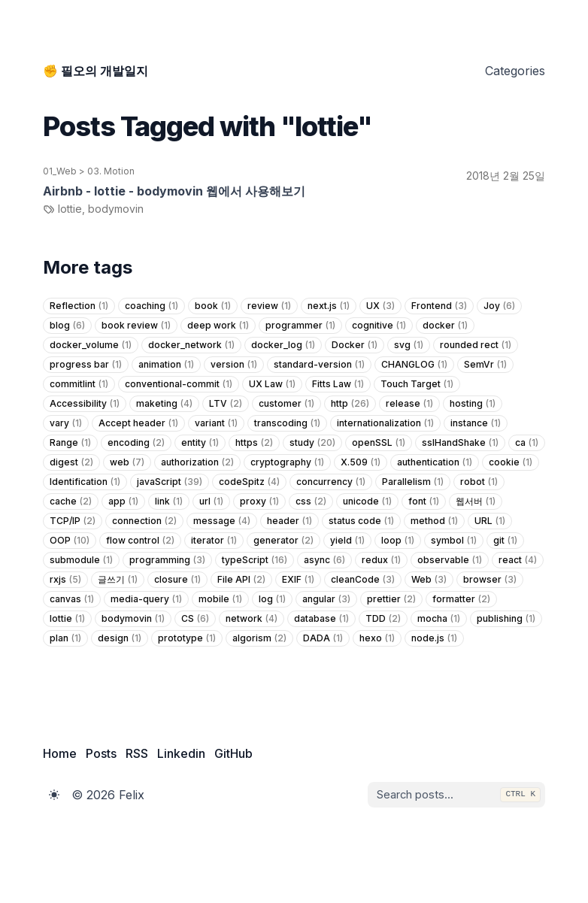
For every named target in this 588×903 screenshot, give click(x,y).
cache (71, 501)
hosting (473, 404)
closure (177, 580)
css (311, 501)
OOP (70, 541)
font (424, 501)
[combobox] (449, 795)
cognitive (379, 326)
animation (166, 365)
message (222, 521)
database (321, 619)
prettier (391, 599)
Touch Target (417, 384)
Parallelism (413, 482)
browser (490, 580)
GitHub (233, 753)
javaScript (170, 482)
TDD (383, 619)
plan (65, 638)
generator (283, 541)
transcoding (287, 423)
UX (380, 306)
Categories (515, 71)
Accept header (138, 423)
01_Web (60, 171)
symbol (454, 541)
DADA (323, 638)
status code (361, 521)
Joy (499, 306)
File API (241, 580)
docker (445, 326)
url (211, 501)
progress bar (86, 365)
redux (381, 560)
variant (216, 423)
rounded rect (476, 345)
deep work (218, 326)
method (434, 521)
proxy (259, 501)
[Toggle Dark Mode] (54, 795)
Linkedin (181, 753)
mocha (439, 619)
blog (67, 326)
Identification (85, 482)
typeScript (255, 560)
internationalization (385, 423)
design (120, 638)
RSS (137, 753)
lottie (67, 619)
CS (195, 619)
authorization (197, 462)
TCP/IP (73, 521)
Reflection (79, 306)
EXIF (298, 580)
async (324, 560)
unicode (367, 501)
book (213, 306)
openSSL (379, 443)
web (127, 462)
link (169, 501)
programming (167, 560)
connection (144, 521)
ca (527, 443)
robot (479, 482)
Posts (101, 753)
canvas (72, 599)
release (409, 404)
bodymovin (133, 619)
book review (136, 326)
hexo (377, 638)
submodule (81, 560)
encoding (136, 443)
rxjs (65, 580)
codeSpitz (249, 482)
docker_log (283, 345)
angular (326, 599)
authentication (435, 462)
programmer (300, 326)
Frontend (439, 306)
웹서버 (476, 501)
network (252, 619)
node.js (434, 638)
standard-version (319, 365)
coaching (152, 306)
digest (71, 462)
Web (429, 580)
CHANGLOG (414, 365)
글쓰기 (118, 580)
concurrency (331, 482)
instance (476, 423)
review (269, 306)
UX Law (272, 384)
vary (66, 423)
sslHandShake (460, 443)
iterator (214, 541)
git (505, 541)
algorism (259, 638)
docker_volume (91, 345)
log (272, 599)
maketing (164, 404)
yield (347, 541)
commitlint (79, 384)
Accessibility (85, 404)
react (518, 560)
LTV (226, 404)
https (254, 443)
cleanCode (363, 580)
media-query (146, 599)
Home (60, 753)
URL (490, 521)
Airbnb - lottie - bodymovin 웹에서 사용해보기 (174, 191)
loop (398, 541)
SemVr (485, 365)
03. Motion (111, 171)
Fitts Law (338, 384)
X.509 (361, 462)
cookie (511, 462)
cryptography (287, 462)
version (234, 365)
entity (200, 443)
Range (70, 443)
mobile (220, 599)
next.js (329, 306)
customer (286, 404)
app (123, 501)
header (289, 521)
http (350, 404)
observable (450, 560)
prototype (187, 638)
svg (409, 345)
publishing (506, 619)
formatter (461, 599)
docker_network (191, 345)
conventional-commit (179, 384)
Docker (355, 345)
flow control (140, 541)
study (312, 443)
